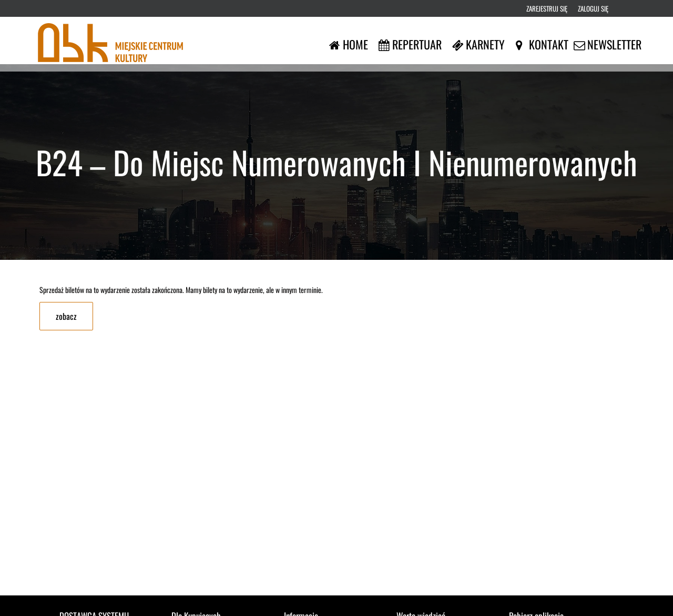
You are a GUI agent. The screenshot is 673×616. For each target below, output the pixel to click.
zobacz (66, 316)
